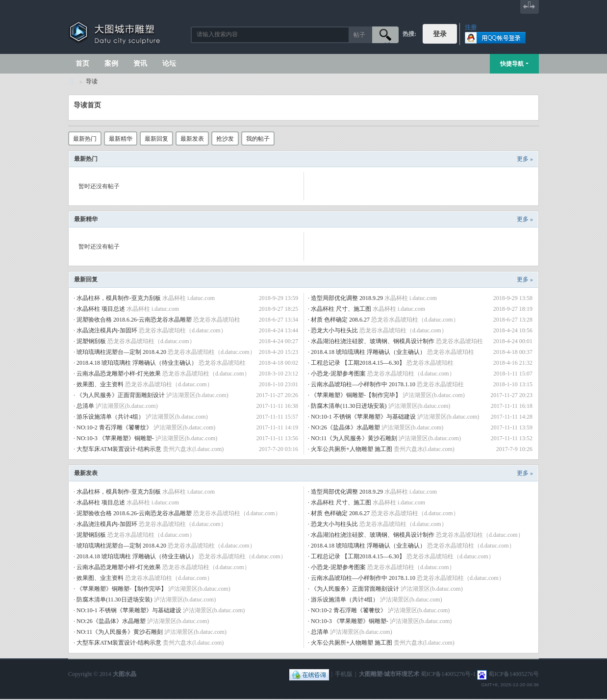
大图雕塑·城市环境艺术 (389, 674)
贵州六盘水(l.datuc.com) (193, 449)
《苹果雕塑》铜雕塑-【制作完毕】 (356, 395)
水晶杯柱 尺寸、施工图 (341, 309)
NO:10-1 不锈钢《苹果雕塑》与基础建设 (363, 417)
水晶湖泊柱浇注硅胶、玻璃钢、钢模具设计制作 (373, 341)
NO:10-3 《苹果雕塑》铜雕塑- (115, 438)
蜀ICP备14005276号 (514, 674)
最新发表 (192, 139)
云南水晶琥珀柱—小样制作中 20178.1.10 (363, 384)
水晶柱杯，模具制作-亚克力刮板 (119, 298)
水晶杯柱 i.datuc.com (189, 298)
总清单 (85, 406)
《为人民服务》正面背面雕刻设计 (121, 395)
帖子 (359, 35)
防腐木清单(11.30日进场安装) (349, 406)
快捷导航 (512, 64)
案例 (111, 63)
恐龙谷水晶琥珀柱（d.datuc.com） (415, 320)
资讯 (140, 63)
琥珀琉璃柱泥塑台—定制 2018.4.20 (121, 352)
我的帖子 (258, 139)
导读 (92, 81)
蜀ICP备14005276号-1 (448, 674)
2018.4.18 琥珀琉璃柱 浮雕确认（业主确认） (368, 352)
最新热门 (85, 139)
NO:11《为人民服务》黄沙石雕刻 (354, 438)
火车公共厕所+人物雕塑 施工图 (352, 449)
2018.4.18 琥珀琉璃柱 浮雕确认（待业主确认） (137, 363)
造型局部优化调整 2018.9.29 (347, 298)
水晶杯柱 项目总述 (101, 309)
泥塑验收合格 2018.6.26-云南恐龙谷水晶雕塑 (134, 320)
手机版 (344, 674)
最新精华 (121, 139)
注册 (471, 27)
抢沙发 (225, 139)
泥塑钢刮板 (91, 341)
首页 (82, 63)
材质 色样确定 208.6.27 (340, 320)
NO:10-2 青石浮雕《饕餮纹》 (114, 427)
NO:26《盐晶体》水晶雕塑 (345, 427)
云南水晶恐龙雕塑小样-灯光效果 (119, 374)
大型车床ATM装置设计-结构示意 (119, 449)
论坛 (169, 63)
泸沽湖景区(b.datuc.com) (197, 395)
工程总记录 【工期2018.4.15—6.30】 (358, 363)
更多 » (525, 159)
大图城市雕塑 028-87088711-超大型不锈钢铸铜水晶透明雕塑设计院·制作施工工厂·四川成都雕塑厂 (72, 82)
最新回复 (156, 139)
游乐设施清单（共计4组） (110, 417)
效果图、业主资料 (100, 384)
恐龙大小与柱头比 (334, 330)
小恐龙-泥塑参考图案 (338, 374)
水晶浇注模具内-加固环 (107, 330)
